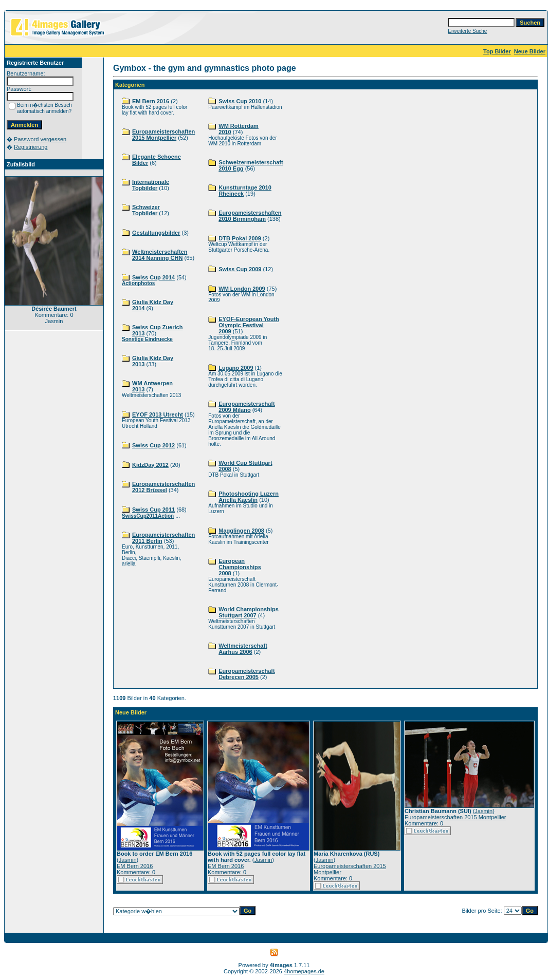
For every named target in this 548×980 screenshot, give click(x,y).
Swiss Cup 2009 (240, 269)
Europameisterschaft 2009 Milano (246, 407)
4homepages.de (304, 971)
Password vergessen (40, 139)
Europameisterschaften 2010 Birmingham (250, 216)
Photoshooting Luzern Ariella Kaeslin (249, 497)
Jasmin (128, 860)
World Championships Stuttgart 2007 (249, 612)
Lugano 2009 (236, 368)
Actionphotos (138, 283)
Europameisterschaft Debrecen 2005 (246, 674)
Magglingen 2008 (241, 531)
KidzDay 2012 (150, 465)
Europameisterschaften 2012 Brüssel (163, 487)
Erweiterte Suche (467, 31)
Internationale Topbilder (151, 185)
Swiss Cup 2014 (153, 277)
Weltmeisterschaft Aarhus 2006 (243, 649)
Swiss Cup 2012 (153, 445)
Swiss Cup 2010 (240, 101)
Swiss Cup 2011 (153, 510)
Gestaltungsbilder (156, 233)
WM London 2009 (242, 289)
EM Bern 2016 (151, 101)
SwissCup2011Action (148, 516)
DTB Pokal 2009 (240, 238)
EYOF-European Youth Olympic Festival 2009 (249, 325)
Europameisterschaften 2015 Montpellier (163, 135)
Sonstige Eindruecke (147, 339)
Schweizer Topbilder (146, 210)
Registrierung (31, 147)
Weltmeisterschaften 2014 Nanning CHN (160, 255)
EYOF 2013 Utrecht (158, 414)
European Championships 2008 (240, 567)
